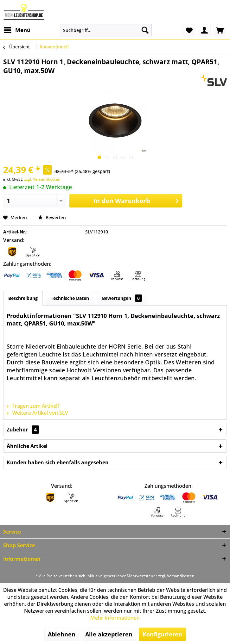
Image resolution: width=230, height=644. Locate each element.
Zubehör (23, 430)
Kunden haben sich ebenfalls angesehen (58, 462)
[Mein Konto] (204, 30)
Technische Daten (70, 298)
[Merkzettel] (189, 30)
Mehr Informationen (115, 618)
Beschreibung (23, 298)
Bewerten (52, 217)
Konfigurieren (162, 634)
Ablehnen (62, 634)
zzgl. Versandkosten (42, 179)
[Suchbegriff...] (106, 30)
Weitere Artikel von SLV (37, 413)
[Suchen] (145, 30)
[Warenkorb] (220, 30)
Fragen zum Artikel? (33, 406)
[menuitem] (17, 30)
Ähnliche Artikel (27, 446)
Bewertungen (122, 298)
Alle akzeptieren (109, 634)
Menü (17, 29)
